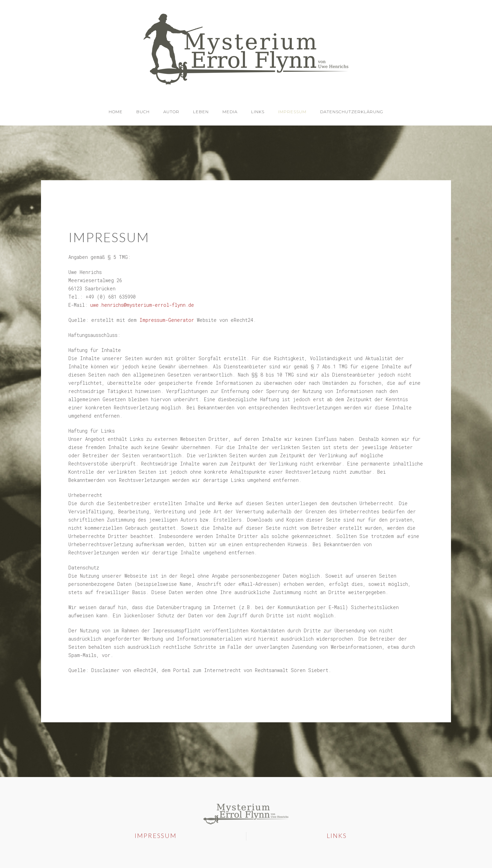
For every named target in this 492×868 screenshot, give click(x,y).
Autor (171, 112)
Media (230, 112)
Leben (201, 112)
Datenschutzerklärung (352, 112)
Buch (143, 112)
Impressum (292, 112)
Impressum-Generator (167, 320)
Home (116, 112)
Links (258, 112)
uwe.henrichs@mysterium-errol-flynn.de (142, 305)
